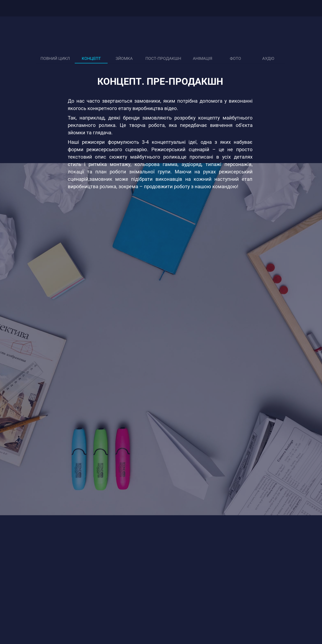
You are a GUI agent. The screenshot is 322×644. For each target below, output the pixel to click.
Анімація (203, 58)
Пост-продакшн (163, 58)
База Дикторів (126, 8)
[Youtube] (288, 8)
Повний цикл (55, 58)
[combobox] (308, 8)
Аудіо (268, 58)
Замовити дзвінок (202, 8)
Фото (235, 58)
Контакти (154, 8)
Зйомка (124, 58)
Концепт (91, 58)
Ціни (104, 8)
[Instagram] (296, 8)
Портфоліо (85, 8)
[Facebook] (279, 8)
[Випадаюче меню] (170, 8)
